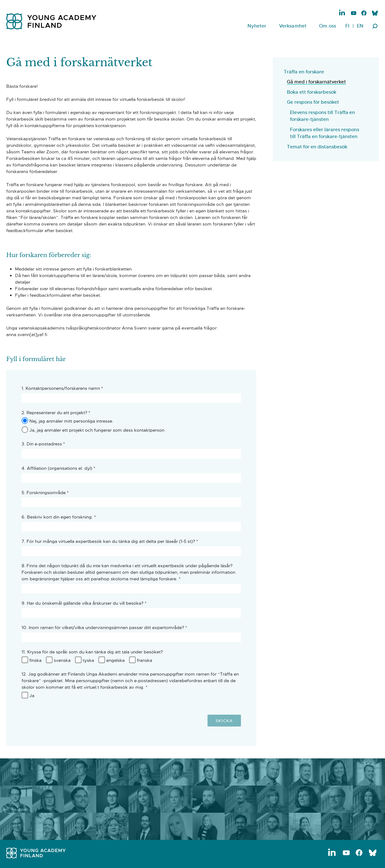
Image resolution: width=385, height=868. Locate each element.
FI (347, 26)
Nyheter (257, 26)
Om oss (327, 26)
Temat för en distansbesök (317, 147)
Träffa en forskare (304, 72)
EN (360, 26)
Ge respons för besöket (313, 102)
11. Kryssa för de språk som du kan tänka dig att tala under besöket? (92, 652)
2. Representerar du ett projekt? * (56, 413)
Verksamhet (293, 26)
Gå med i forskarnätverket (316, 82)
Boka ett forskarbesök (312, 92)
